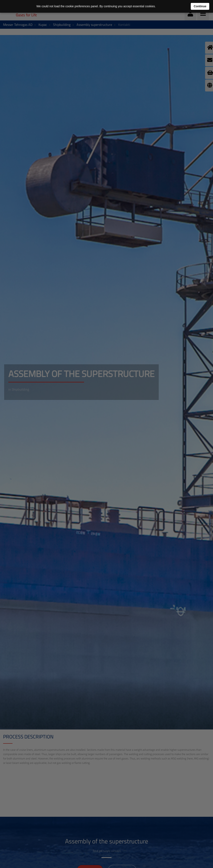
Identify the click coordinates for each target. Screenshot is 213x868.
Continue (200, 6)
